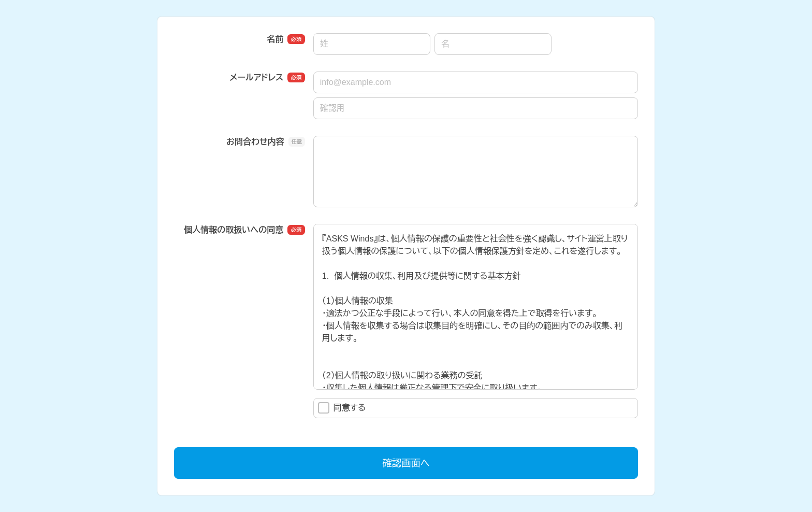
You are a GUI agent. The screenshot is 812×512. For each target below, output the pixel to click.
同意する (342, 408)
